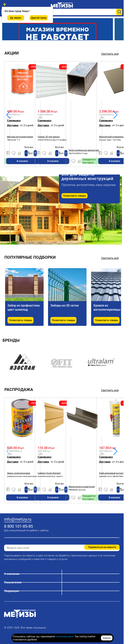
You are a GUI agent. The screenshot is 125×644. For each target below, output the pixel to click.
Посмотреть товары (75, 196)
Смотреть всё (110, 54)
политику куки (64, 636)
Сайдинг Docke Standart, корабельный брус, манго (50, 475)
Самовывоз (14, 121)
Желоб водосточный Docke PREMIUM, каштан (82, 488)
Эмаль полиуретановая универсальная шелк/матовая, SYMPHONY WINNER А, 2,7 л (22, 475)
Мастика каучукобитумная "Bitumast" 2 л (20, 138)
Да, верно (16, 18)
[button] (115, 115)
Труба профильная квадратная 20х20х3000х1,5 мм (84, 152)
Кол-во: (29, 147)
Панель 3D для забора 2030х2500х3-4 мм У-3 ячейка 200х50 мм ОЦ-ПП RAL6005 (52, 138)
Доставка (13, 125)
